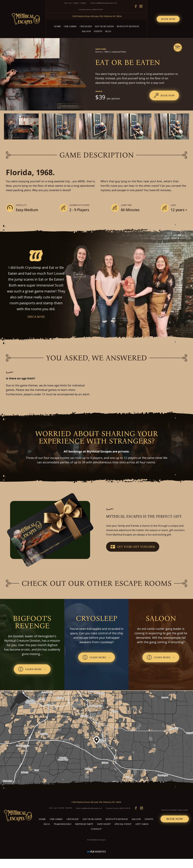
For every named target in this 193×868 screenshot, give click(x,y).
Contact (96, 829)
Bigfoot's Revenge (128, 26)
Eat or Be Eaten (104, 26)
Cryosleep (86, 26)
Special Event (123, 824)
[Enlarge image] (21, 126)
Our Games (70, 26)
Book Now (168, 19)
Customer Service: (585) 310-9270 (91, 10)
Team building (62, 824)
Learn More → (34, 670)
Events (98, 31)
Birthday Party (84, 824)
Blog (108, 31)
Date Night (104, 824)
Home (57, 26)
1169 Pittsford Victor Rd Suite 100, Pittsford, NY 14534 (97, 16)
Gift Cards (142, 824)
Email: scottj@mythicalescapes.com (104, 3)
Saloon (86, 31)
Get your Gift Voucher (133, 547)
